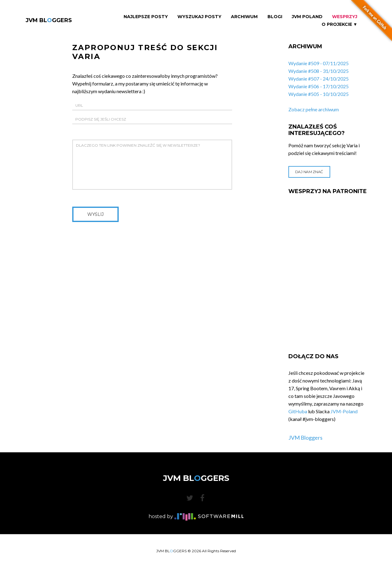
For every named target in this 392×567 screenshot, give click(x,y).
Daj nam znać (309, 172)
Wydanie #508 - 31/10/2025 (319, 71)
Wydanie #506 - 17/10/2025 (319, 86)
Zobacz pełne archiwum (314, 109)
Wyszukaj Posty (199, 17)
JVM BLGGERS (49, 20)
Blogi (275, 17)
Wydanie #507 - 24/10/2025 (319, 79)
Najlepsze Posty (146, 17)
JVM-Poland (344, 411)
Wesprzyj (345, 17)
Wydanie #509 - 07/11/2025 (319, 63)
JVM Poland (307, 17)
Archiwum (244, 17)
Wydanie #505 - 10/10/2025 (319, 94)
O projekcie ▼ (340, 24)
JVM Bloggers (305, 438)
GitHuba (298, 411)
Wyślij (95, 214)
